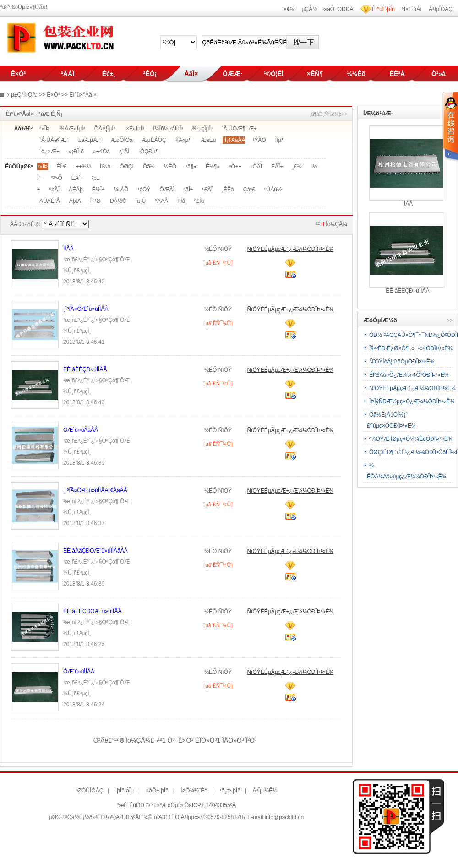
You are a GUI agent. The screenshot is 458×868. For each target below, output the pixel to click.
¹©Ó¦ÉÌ (274, 74)
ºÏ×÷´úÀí (412, 9)
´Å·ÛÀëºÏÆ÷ (54, 140)
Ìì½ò (105, 167)
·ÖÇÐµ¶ (149, 152)
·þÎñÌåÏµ (125, 791)
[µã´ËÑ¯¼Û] (218, 263)
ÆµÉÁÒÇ (154, 140)
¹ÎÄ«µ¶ (183, 140)
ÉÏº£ (61, 167)
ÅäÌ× (191, 74)
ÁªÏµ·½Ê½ (265, 791)
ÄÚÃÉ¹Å (50, 201)
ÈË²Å (397, 74)
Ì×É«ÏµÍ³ (134, 129)
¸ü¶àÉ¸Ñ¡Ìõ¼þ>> (329, 114)
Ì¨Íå (181, 201)
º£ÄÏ (207, 190)
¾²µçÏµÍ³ (202, 129)
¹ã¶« (191, 167)
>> (450, 320)
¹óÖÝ (144, 190)
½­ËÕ (170, 167)
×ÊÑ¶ (315, 74)
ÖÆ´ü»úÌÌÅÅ (79, 672)
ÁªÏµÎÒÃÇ (441, 9)
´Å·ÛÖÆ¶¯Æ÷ (239, 129)
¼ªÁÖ (121, 190)
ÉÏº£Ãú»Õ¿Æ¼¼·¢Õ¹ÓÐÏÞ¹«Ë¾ (409, 375)
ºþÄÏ (55, 190)
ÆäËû (208, 140)
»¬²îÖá (101, 152)
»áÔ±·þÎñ (157, 791)
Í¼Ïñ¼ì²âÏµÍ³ (168, 129)
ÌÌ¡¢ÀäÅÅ (234, 140)
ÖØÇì (127, 167)
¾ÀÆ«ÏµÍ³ (72, 129)
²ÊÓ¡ (150, 74)
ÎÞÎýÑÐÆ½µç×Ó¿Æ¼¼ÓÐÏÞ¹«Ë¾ (412, 401)
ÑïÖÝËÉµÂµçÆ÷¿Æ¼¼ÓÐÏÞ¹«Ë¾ (290, 249)
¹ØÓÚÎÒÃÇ (90, 791)
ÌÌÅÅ (68, 249)
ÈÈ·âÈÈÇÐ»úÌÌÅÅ (85, 369)
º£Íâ (199, 201)
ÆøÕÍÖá (122, 140)
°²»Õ (57, 178)
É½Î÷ (98, 190)
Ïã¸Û (140, 201)
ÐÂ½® (118, 201)
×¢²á (289, 9)
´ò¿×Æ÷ (49, 152)
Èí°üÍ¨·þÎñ (383, 9)
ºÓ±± (235, 167)
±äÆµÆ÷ (90, 140)
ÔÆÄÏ (167, 190)
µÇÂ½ (310, 9)
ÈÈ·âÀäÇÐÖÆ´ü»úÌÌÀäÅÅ (95, 551)
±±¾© (83, 167)
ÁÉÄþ (76, 190)
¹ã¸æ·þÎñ (230, 791)
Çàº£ (249, 190)
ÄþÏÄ (75, 201)
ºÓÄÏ (256, 167)
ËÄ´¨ (77, 178)
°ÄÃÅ (161, 201)
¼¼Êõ (356, 74)
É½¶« (213, 167)
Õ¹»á (439, 74)
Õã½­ (149, 167)
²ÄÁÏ (68, 74)
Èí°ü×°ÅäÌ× (83, 95)
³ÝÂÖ (259, 140)
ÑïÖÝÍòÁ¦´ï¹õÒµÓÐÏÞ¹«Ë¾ (402, 362)
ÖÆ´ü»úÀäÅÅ (81, 430)
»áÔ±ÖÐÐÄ (339, 9)
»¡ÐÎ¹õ (76, 152)
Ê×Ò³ (18, 74)
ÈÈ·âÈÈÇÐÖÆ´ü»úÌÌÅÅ (92, 611)
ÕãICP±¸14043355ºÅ (210, 805)
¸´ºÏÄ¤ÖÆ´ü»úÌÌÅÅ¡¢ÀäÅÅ (95, 490)
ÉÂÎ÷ (277, 167)
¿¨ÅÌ (124, 152)
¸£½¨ (298, 167)
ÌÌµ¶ (280, 140)
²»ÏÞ (44, 129)
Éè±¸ (109, 74)
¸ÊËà (228, 190)
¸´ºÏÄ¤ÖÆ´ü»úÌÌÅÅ (86, 309)
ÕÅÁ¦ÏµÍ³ (105, 129)
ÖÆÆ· (232, 74)
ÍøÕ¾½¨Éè (194, 791)
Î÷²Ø (95, 201)
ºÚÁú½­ (274, 190)
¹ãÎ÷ (188, 190)
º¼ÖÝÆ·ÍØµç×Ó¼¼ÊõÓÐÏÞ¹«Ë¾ (411, 439)
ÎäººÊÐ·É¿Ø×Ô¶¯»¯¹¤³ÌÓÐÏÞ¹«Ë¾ (411, 348)
